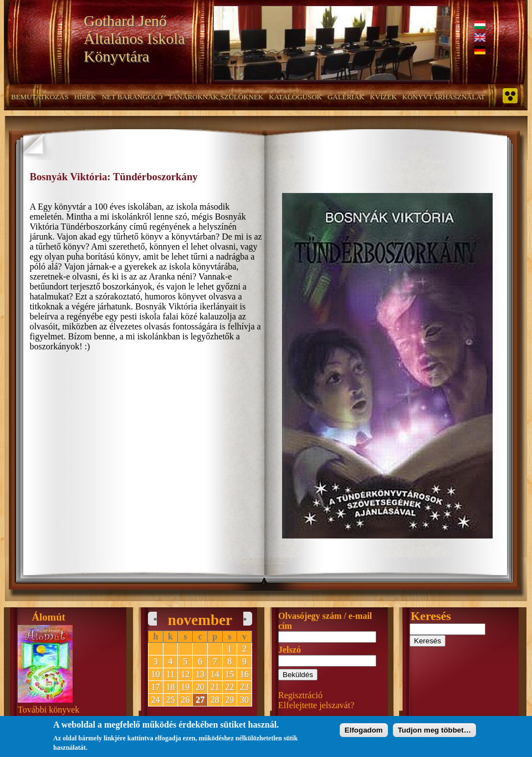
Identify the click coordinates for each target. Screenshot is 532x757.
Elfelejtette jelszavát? (316, 705)
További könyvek (48, 710)
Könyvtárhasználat (444, 97)
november (200, 620)
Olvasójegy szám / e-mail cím (325, 621)
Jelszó (290, 650)
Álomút (49, 617)
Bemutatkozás (40, 97)
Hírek (85, 97)
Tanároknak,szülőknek (216, 97)
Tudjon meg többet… (434, 733)
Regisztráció (300, 695)
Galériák (346, 97)
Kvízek (383, 97)
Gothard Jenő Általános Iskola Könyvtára (134, 39)
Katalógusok (295, 97)
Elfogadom (364, 733)
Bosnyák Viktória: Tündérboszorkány (114, 177)
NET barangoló (132, 97)
